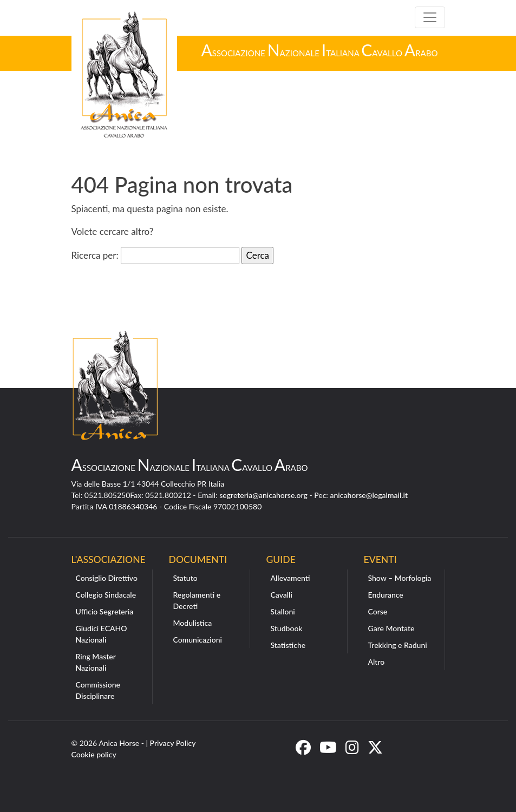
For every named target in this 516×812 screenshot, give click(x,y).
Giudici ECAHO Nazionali (102, 634)
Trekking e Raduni (398, 645)
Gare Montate (391, 628)
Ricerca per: (95, 255)
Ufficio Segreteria (105, 611)
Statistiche (288, 645)
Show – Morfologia (400, 578)
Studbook (287, 628)
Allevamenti (290, 578)
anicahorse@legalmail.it (369, 495)
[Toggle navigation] (430, 17)
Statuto (185, 578)
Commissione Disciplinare (98, 690)
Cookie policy (94, 754)
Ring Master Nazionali (96, 662)
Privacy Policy (173, 743)
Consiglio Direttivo (107, 578)
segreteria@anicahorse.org (263, 495)
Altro (377, 662)
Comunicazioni (198, 640)
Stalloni (283, 611)
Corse (378, 611)
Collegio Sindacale (106, 595)
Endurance (386, 595)
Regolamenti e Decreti (197, 600)
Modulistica (193, 623)
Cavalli (282, 595)
